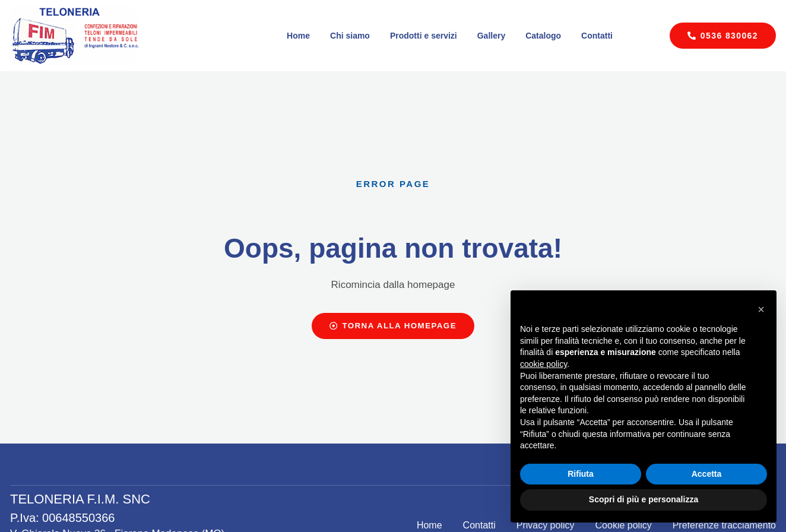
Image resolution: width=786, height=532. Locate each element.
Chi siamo (350, 36)
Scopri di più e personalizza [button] (644, 499)
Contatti (597, 36)
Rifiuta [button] (581, 474)
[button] (761, 309)
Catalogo (543, 36)
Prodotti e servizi (424, 36)
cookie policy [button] (543, 364)
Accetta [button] (707, 474)
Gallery (491, 36)
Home (298, 36)
